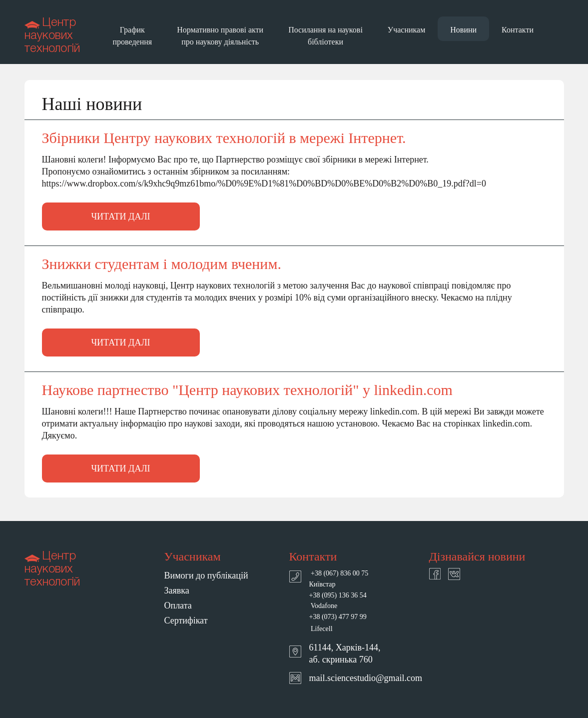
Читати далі (120, 216)
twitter (454, 574)
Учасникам (406, 30)
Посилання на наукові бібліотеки (325, 36)
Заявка (177, 590)
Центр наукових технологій (52, 36)
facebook (435, 574)
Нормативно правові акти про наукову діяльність (220, 36)
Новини (463, 30)
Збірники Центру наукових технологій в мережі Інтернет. (224, 138)
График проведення (133, 36)
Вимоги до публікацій (206, 575)
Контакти (518, 30)
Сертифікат (186, 620)
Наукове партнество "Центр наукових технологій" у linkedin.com (247, 390)
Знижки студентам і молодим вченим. (162, 264)
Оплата (178, 605)
